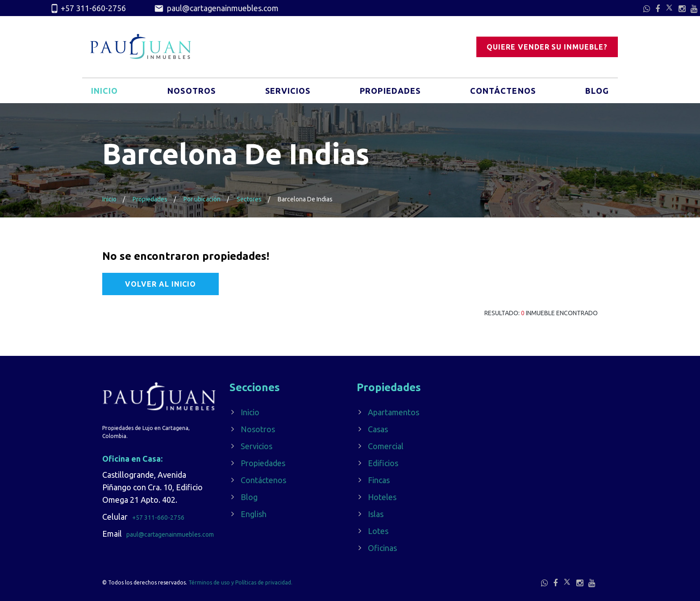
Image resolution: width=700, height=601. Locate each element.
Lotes (378, 531)
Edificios (383, 463)
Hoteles (382, 497)
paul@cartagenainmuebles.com (216, 8)
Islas (376, 514)
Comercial (386, 446)
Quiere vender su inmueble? (547, 47)
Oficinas (382, 548)
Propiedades (390, 91)
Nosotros (192, 91)
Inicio (104, 91)
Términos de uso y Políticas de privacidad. (240, 582)
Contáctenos (503, 91)
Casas (378, 429)
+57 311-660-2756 (88, 8)
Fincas (379, 480)
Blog (597, 91)
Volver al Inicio (160, 284)
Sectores (249, 199)
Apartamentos (394, 412)
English (254, 514)
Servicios (288, 91)
